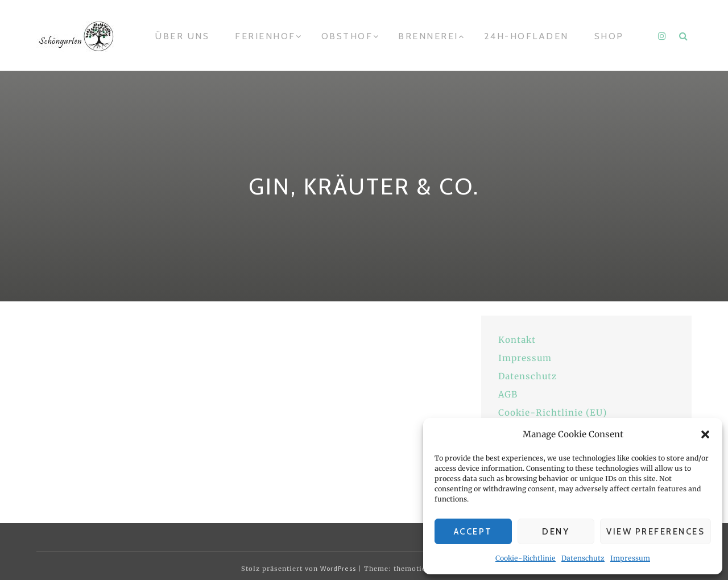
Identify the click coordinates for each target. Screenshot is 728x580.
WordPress (338, 569)
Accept (473, 532)
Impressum (630, 558)
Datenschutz (583, 558)
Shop (609, 36)
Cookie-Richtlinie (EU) (553, 413)
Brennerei (428, 36)
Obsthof (347, 36)
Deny (556, 532)
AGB (508, 394)
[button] (705, 434)
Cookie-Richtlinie (526, 558)
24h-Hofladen (526, 36)
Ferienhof (265, 36)
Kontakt (517, 340)
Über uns (182, 36)
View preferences (655, 532)
